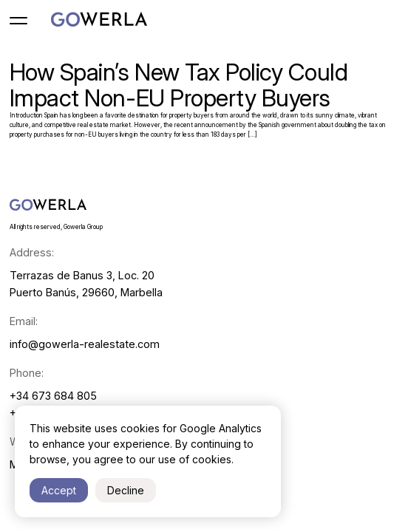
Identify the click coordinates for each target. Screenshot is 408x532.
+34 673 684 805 (53, 396)
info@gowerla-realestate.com (85, 344)
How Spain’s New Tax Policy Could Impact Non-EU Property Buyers (179, 85)
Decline (126, 490)
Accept (59, 490)
